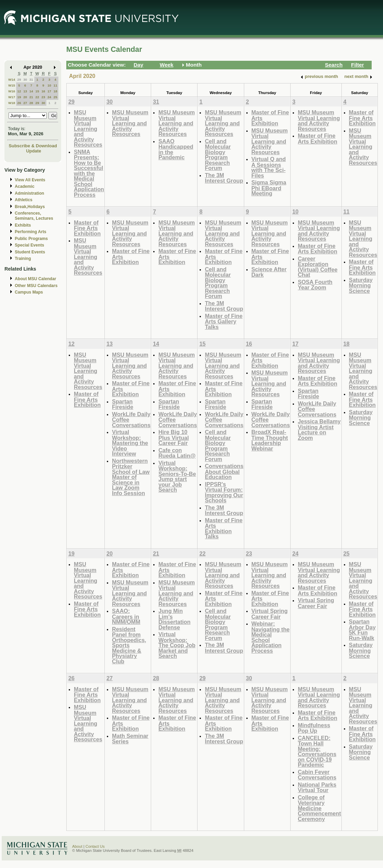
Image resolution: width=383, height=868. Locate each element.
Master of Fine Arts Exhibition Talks (224, 528)
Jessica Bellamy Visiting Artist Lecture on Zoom (319, 430)
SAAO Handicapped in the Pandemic (176, 149)
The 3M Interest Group (224, 178)
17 (49, 91)
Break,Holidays (30, 207)
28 (31, 103)
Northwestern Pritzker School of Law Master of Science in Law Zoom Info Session (131, 477)
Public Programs (31, 239)
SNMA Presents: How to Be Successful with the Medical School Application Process (89, 173)
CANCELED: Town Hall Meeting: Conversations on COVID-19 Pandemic (317, 751)
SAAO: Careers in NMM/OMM (126, 616)
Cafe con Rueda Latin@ (177, 453)
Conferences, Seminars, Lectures (34, 216)
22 (37, 97)
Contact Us (95, 846)
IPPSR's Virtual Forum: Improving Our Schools (224, 492)
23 (43, 97)
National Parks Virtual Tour (317, 787)
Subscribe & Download (33, 146)
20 (25, 97)
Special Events (29, 245)
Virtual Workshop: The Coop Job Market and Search (177, 645)
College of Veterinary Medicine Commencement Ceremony (319, 808)
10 (49, 85)
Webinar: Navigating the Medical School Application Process (271, 637)
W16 (12, 91)
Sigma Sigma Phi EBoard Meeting (269, 188)
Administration (29, 193)
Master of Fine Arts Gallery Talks (224, 321)
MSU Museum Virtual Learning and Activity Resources (88, 128)
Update (34, 151)
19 (19, 97)
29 (19, 79)
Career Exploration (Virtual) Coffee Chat (318, 267)
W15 (12, 85)
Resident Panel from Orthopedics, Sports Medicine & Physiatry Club (129, 645)
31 (31, 79)
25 (55, 97)
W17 (12, 97)
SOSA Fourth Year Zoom (315, 285)
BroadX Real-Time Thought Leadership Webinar (270, 440)
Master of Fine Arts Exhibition (318, 139)
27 (25, 103)
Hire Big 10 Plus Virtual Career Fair (174, 437)
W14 (12, 79)
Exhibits (23, 225)
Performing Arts (31, 232)
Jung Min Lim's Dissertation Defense (174, 619)
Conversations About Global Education (224, 471)
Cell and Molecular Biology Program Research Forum (218, 155)
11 (55, 85)
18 (55, 91)
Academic (25, 186)
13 (25, 91)
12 (19, 91)
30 (25, 79)
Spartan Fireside (123, 404)
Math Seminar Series (130, 739)
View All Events (30, 180)
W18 (12, 103)
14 (31, 91)
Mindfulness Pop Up (314, 728)
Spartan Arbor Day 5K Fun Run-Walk (362, 630)
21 (31, 97)
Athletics (24, 200)
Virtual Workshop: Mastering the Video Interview (130, 443)
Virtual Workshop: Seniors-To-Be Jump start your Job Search (177, 476)
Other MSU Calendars (36, 286)
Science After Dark (269, 272)
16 (43, 91)
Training (23, 259)
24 (49, 97)
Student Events (30, 252)
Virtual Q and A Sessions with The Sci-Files (269, 167)
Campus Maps (29, 292)
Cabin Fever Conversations (317, 775)
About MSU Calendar (35, 279)
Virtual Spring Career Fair (270, 614)
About (77, 846)
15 (37, 91)
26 (19, 103)
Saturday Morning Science (361, 285)
